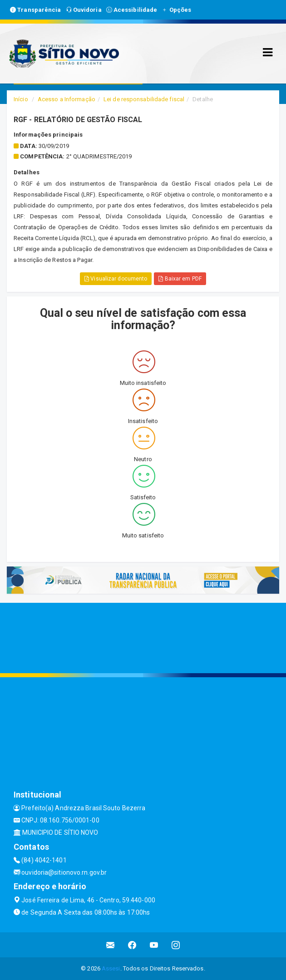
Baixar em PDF (180, 279)
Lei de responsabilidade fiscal (144, 99)
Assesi (111, 968)
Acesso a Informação (67, 99)
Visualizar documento (116, 279)
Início (21, 99)
